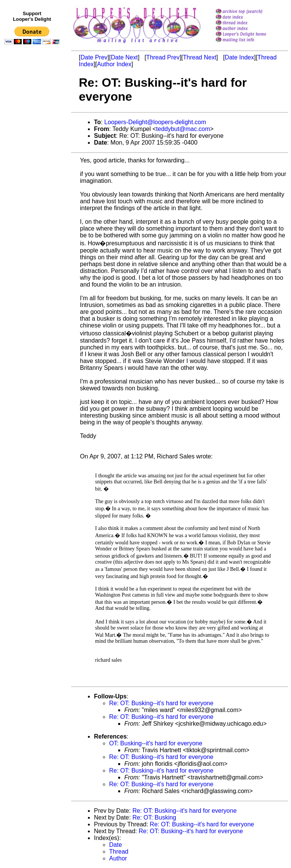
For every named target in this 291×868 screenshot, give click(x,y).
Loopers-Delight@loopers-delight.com (155, 122)
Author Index (114, 64)
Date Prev (94, 57)
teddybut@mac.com (183, 129)
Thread (119, 852)
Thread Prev (163, 57)
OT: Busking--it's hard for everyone (156, 743)
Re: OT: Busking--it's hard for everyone (161, 703)
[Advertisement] (33, 203)
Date (116, 845)
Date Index (239, 57)
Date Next (124, 57)
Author (118, 858)
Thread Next (200, 57)
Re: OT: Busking (154, 817)
